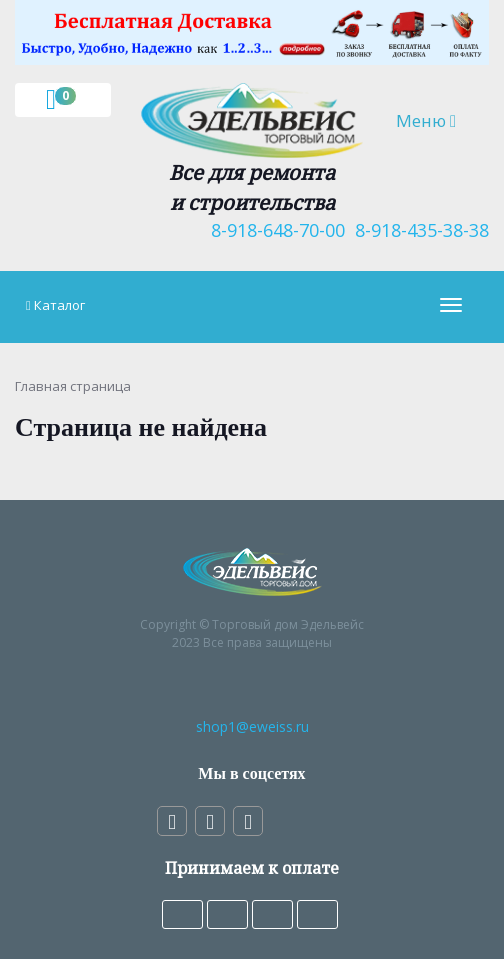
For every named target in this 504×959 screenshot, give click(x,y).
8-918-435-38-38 (417, 230)
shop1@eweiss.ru (252, 726)
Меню (434, 120)
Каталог (59, 305)
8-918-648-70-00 (273, 230)
